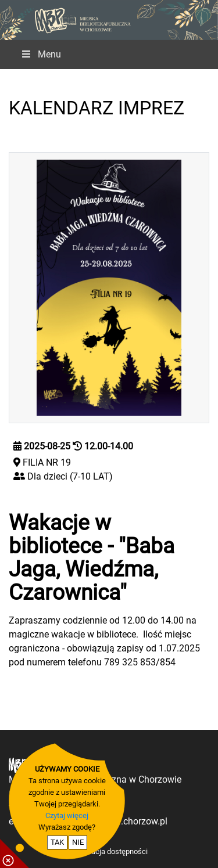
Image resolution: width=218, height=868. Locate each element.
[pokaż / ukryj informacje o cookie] (15, 853)
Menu (41, 54)
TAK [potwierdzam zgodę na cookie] (57, 842)
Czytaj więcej (67, 815)
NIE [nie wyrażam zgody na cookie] (78, 842)
